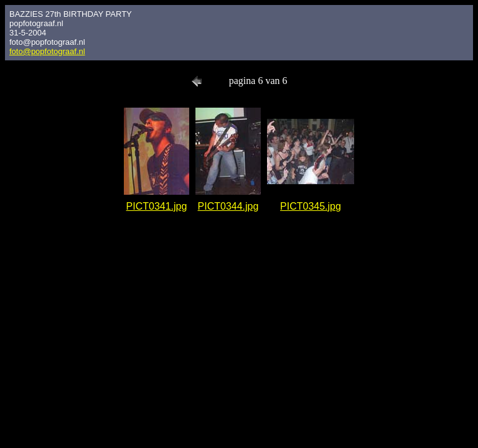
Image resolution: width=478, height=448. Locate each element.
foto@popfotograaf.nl (47, 51)
